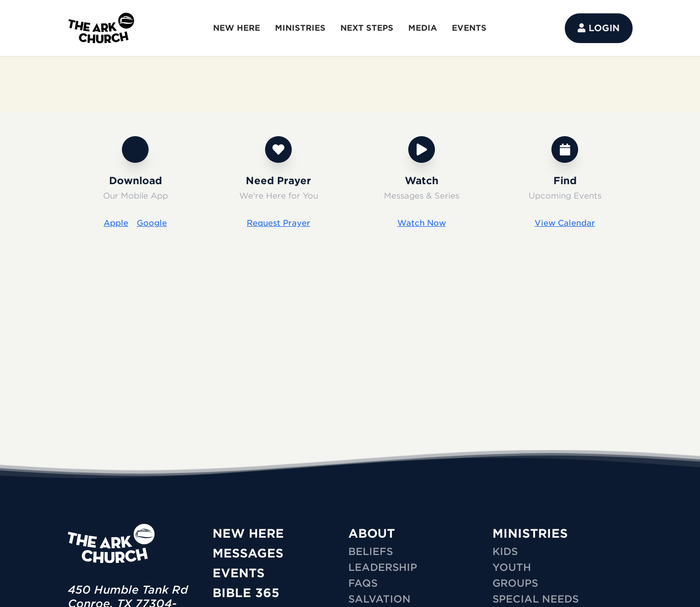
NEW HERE (237, 28)
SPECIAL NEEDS (536, 599)
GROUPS (515, 583)
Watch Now (422, 223)
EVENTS (469, 28)
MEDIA (423, 28)
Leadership (383, 567)
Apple (116, 223)
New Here (248, 533)
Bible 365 (246, 593)
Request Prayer (278, 223)
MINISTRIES (300, 28)
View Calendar (565, 223)
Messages (248, 553)
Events (239, 573)
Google (152, 223)
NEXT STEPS (367, 28)
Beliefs (371, 552)
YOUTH (512, 567)
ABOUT (372, 533)
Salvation (379, 599)
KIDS (505, 552)
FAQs (363, 583)
